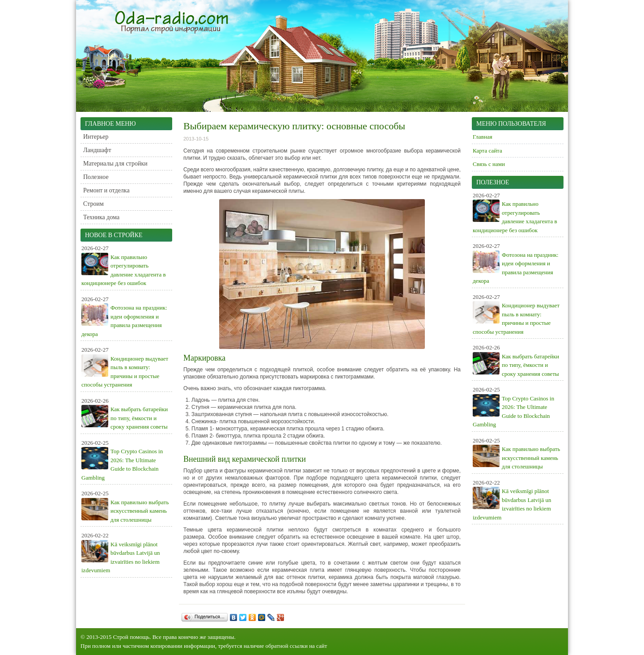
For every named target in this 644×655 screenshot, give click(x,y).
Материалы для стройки (115, 164)
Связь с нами (489, 164)
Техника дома (101, 217)
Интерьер (96, 137)
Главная (483, 137)
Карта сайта (487, 151)
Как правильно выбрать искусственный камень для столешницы (140, 511)
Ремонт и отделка (106, 190)
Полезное (96, 177)
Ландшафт (97, 150)
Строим (93, 204)
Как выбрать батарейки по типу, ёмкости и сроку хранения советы (139, 418)
